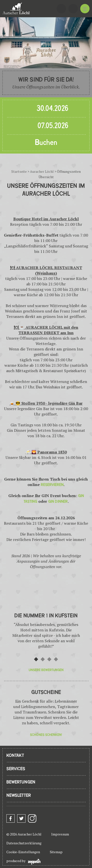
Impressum (60, 834)
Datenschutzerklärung (24, 843)
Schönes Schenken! (46, 735)
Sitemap (56, 852)
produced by (23, 862)
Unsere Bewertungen (46, 670)
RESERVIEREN (52, 485)
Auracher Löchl (42, 171)
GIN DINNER (58, 502)
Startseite (19, 171)
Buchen (46, 143)
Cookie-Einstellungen (23, 852)
